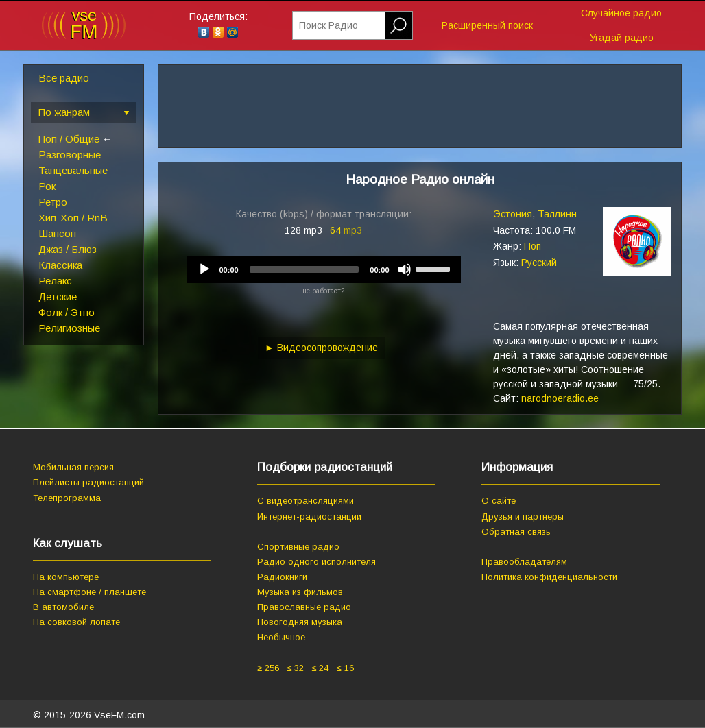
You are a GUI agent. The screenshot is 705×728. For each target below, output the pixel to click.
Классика (60, 265)
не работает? (323, 291)
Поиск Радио (328, 25)
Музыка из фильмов (300, 592)
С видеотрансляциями (306, 501)
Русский (539, 263)
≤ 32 (295, 668)
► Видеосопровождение (321, 348)
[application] (324, 269)
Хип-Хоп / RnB (73, 218)
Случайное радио (621, 13)
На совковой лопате (76, 622)
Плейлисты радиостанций (88, 482)
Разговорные (70, 155)
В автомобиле (63, 607)
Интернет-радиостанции (309, 517)
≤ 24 (320, 668)
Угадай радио (622, 38)
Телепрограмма (67, 498)
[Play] (204, 269)
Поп (533, 246)
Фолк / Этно (67, 312)
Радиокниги (282, 577)
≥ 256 (268, 668)
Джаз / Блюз (68, 249)
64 (346, 230)
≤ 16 (345, 668)
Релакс (55, 281)
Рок (47, 186)
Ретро (53, 202)
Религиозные (69, 328)
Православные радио (304, 607)
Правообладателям (524, 562)
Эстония (513, 214)
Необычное (281, 637)
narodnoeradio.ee (560, 398)
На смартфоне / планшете (89, 592)
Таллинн (557, 214)
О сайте (499, 501)
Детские (58, 296)
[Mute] (405, 269)
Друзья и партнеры (523, 517)
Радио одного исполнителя (316, 562)
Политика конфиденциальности (549, 577)
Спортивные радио (298, 547)
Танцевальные (73, 170)
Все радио (64, 78)
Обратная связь (516, 532)
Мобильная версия (73, 467)
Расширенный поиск (487, 25)
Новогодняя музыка (300, 622)
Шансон (57, 233)
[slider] (304, 269)
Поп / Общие (69, 139)
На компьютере (66, 577)
